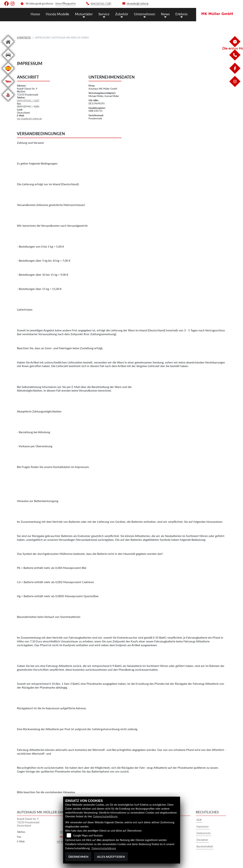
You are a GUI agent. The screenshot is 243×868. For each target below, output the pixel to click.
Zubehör (122, 14)
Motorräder (84, 14)
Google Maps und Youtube (88, 835)
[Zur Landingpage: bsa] (8, 88)
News (165, 14)
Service (104, 14)
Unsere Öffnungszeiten (66, 4)
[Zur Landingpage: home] (8, 48)
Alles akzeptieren (111, 857)
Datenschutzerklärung (105, 816)
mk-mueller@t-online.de (29, 119)
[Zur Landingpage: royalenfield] (8, 75)
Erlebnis (181, 14)
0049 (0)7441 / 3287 (28, 101)
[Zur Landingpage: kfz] (8, 61)
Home (35, 14)
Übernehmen (78, 857)
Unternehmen (145, 14)
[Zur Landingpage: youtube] (8, 101)
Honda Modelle (58, 14)
